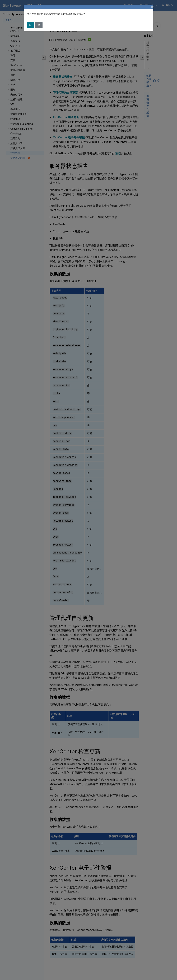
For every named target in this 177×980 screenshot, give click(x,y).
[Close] (152, 7)
